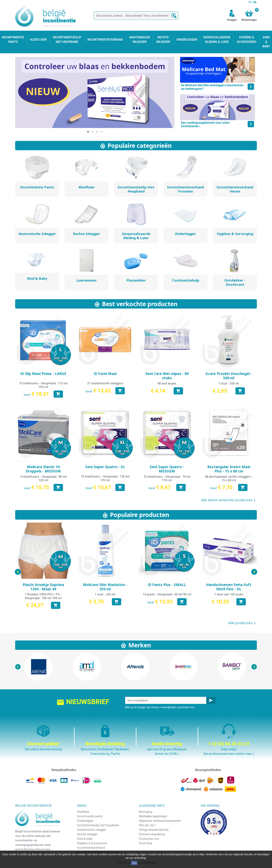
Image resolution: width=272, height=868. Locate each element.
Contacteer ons (149, 839)
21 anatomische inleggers (105, 383)
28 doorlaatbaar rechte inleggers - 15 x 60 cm (229, 478)
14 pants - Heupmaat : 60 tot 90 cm (167, 594)
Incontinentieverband (91, 848)
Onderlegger (85, 821)
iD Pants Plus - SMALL (167, 585)
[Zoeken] (136, 16)
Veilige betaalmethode (154, 830)
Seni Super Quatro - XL (105, 467)
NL (255, 2)
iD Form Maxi (105, 374)
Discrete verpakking (152, 834)
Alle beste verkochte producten (229, 500)
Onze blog (145, 843)
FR (250, 2)
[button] (88, 132)
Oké (134, 863)
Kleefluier (83, 812)
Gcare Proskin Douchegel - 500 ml (229, 376)
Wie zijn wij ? (147, 825)
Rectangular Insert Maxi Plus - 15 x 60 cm (229, 469)
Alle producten (243, 623)
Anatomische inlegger (92, 830)
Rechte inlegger (87, 834)
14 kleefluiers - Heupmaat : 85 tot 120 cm (43, 478)
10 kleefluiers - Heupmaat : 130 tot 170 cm (105, 478)
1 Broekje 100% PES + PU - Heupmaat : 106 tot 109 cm (43, 596)
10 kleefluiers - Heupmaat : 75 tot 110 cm (167, 478)
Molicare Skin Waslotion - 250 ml (105, 587)
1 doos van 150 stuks (229, 594)
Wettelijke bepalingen (153, 816)
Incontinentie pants (90, 816)
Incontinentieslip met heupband (98, 825)
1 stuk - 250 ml (105, 594)
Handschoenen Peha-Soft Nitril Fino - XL (229, 587)
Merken (140, 645)
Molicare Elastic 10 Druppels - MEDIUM (43, 469)
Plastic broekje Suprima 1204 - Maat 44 (43, 587)
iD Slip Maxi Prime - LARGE (43, 374)
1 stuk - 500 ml (229, 383)
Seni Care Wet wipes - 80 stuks (167, 376)
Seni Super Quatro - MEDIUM (167, 469)
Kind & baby (85, 839)
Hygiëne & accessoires (92, 843)
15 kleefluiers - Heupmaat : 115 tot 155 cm (43, 385)
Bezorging (145, 812)
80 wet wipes (167, 383)
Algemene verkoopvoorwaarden (160, 821)
